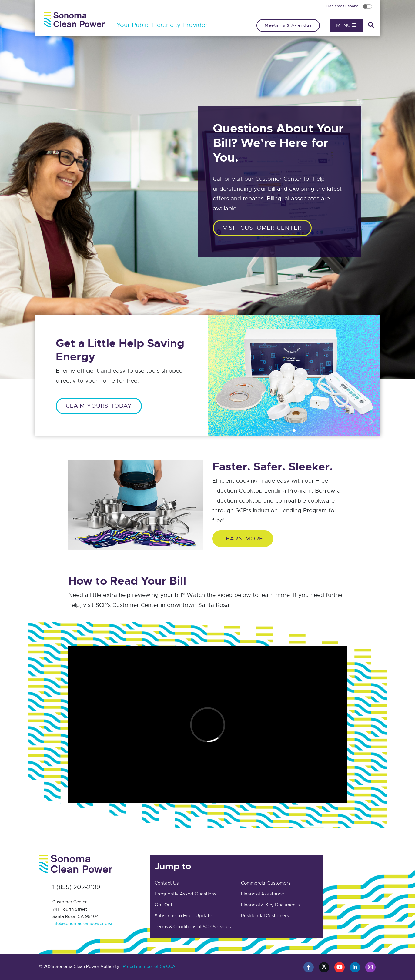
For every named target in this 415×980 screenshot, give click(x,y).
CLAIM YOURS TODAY (99, 406)
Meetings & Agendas (288, 25)
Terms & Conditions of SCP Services (193, 927)
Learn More (243, 538)
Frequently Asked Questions (185, 894)
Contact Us (167, 883)
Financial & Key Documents (270, 905)
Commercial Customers (266, 883)
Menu (346, 25)
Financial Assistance (263, 894)
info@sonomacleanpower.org (82, 923)
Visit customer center (262, 228)
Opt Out (164, 905)
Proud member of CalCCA (149, 966)
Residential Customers (265, 916)
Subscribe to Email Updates (184, 916)
